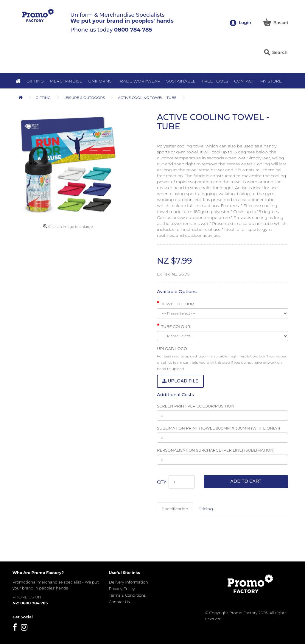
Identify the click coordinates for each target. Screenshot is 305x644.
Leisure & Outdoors (84, 98)
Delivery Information (128, 582)
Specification (175, 509)
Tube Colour (176, 326)
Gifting (35, 81)
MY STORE (271, 81)
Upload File (180, 381)
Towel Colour (178, 304)
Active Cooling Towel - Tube (147, 98)
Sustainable (181, 81)
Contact (244, 81)
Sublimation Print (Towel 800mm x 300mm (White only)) (218, 428)
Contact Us (119, 602)
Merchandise (66, 81)
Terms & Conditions (127, 595)
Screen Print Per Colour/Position (196, 406)
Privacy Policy (122, 589)
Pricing (206, 509)
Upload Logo (172, 349)
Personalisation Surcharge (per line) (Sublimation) (216, 450)
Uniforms (100, 81)
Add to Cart (246, 481)
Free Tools (215, 81)
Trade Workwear (139, 81)
